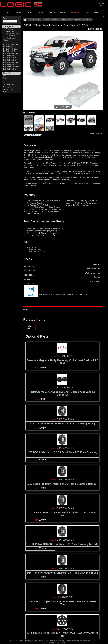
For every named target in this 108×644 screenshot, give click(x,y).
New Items (86, 13)
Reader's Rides (73, 171)
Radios (41, 13)
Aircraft (18, 13)
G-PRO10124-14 (65, 448)
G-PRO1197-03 (65, 597)
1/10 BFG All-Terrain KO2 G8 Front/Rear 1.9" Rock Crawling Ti (62, 454)
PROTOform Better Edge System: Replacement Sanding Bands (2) (62, 393)
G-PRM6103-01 (65, 388)
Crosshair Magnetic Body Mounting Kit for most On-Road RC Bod (62, 362)
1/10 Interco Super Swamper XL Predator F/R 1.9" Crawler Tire (62, 603)
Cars (7, 13)
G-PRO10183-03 (65, 568)
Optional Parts (30, 327)
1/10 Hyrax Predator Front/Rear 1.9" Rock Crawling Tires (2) (62, 484)
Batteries (52, 13)
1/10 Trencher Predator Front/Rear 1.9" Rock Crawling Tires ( (62, 573)
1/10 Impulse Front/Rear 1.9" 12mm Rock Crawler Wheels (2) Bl (62, 635)
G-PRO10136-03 (65, 508)
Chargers (63, 13)
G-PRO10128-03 (65, 480)
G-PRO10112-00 (65, 419)
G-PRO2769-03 (65, 629)
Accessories (75, 13)
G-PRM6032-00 (65, 356)
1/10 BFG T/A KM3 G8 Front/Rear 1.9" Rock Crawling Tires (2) (62, 544)
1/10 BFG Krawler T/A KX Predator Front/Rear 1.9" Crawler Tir (62, 514)
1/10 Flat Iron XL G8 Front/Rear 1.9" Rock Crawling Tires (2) (62, 424)
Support (97, 13)
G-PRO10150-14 (65, 540)
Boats (30, 13)
